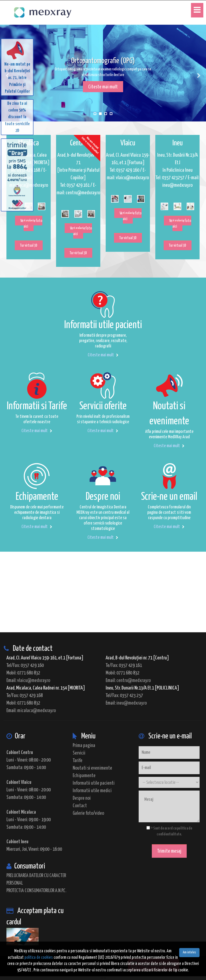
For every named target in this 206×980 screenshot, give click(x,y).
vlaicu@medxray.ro (34, 681)
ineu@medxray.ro (132, 703)
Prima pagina (84, 746)
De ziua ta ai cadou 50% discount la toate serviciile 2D (17, 117)
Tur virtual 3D (29, 246)
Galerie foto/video (88, 813)
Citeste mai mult (103, 87)
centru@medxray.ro (134, 681)
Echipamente (84, 776)
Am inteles (189, 952)
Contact (80, 806)
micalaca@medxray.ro (36, 711)
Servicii (79, 753)
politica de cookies (39, 958)
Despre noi (82, 798)
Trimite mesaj (169, 851)
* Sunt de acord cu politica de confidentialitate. (169, 831)
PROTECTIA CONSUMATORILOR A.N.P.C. (36, 891)
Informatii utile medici (92, 791)
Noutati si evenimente (92, 768)
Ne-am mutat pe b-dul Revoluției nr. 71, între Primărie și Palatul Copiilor (17, 67)
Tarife (78, 761)
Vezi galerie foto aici (31, 224)
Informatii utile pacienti (94, 783)
